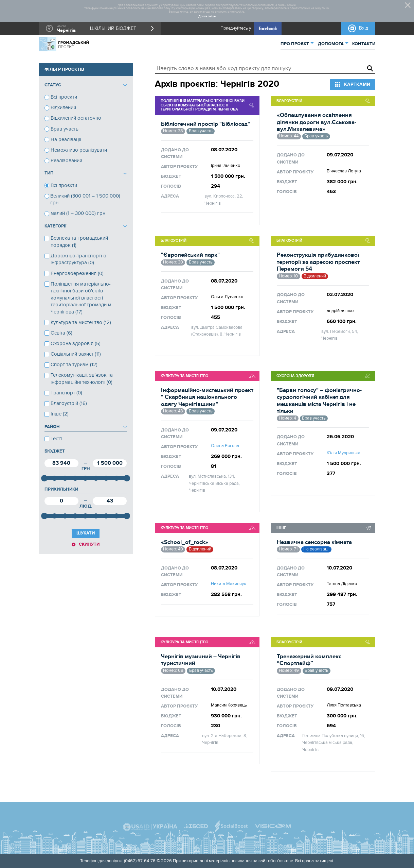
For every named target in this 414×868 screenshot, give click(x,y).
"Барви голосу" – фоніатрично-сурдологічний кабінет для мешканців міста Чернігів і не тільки (319, 401)
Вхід (364, 28)
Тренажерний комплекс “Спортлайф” (309, 660)
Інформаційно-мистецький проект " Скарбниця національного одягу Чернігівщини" (207, 397)
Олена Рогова (225, 446)
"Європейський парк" (190, 255)
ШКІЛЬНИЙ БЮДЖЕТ (113, 28)
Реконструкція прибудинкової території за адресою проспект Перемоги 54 (318, 262)
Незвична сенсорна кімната (314, 542)
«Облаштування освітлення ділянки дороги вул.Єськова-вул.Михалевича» (317, 122)
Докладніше (207, 16)
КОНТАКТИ (364, 44)
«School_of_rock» (185, 542)
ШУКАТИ (86, 533)
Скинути (89, 544)
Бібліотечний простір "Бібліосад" (205, 124)
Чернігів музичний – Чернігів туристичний (201, 660)
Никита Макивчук (229, 584)
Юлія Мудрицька (344, 453)
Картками (357, 84)
